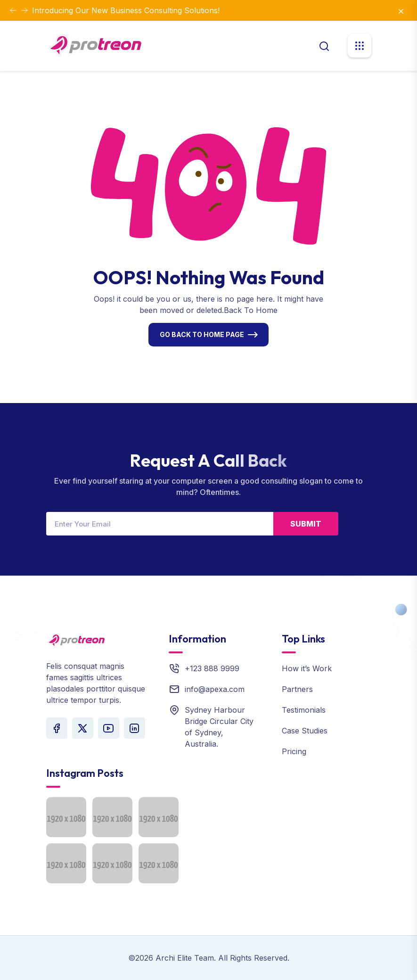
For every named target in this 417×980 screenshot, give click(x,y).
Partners (297, 689)
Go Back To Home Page (202, 334)
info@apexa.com (215, 689)
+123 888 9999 (212, 668)
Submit (306, 524)
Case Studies (305, 731)
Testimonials (304, 710)
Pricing (294, 751)
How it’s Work (307, 668)
